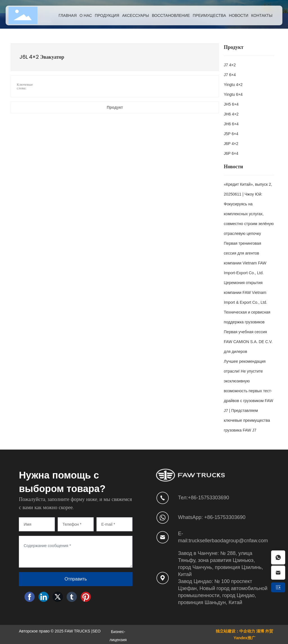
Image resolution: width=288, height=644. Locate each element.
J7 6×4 (230, 75)
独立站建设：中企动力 (235, 631)
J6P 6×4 (231, 153)
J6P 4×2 (231, 144)
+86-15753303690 (209, 498)
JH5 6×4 (231, 104)
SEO (96, 631)
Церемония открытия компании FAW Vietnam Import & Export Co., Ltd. (246, 292)
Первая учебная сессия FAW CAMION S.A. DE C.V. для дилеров (248, 342)
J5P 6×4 (231, 134)
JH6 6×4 (231, 124)
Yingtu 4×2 (233, 85)
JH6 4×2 (231, 114)
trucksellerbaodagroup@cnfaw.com (228, 541)
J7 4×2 (230, 65)
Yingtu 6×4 (233, 94)
